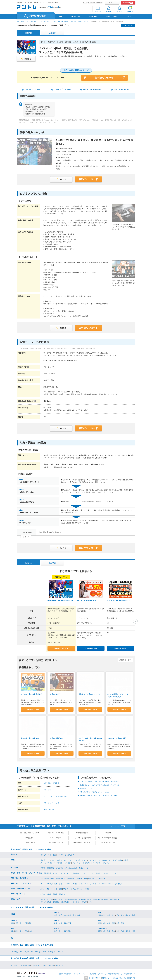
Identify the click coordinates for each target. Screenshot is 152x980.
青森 (56, 915)
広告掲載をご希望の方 (95, 3)
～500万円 (14, 951)
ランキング (76, 17)
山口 (31, 930)
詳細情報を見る (91, 648)
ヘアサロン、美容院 (70, 883)
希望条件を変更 (125, 660)
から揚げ (68, 862)
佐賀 (104, 930)
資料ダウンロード (104, 78)
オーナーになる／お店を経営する (55, 796)
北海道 (13, 914)
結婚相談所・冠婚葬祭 (101, 899)
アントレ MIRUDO (95, 977)
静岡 (60, 922)
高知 (70, 930)
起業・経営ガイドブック (56, 842)
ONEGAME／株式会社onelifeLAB (60, 601)
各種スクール (84, 867)
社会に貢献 (42, 532)
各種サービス (15, 898)
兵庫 (113, 922)
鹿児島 (128, 930)
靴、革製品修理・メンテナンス (51, 873)
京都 (104, 922)
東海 (56, 920)
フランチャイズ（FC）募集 (56, 832)
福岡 (99, 930)
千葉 (118, 915)
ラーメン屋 (77, 860)
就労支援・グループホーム (79, 21)
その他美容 (118, 883)
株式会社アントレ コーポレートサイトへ (27, 976)
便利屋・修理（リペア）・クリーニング (25, 872)
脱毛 (60, 883)
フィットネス (84, 883)
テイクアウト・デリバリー (102, 862)
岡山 (21, 930)
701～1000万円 (36, 951)
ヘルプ (85, 3)
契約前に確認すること (115, 973)
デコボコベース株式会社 (87, 601)
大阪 (109, 922)
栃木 (104, 915)
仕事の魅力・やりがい (33, 89)
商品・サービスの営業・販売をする (108, 837)
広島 (26, 930)
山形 (74, 915)
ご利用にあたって (130, 973)
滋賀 (99, 922)
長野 (17, 922)
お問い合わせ (102, 973)
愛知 (65, 922)
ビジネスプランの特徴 (63, 89)
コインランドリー (47, 899)
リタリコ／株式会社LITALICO (118, 601)
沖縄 (133, 930)
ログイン (112, 3)
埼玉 (113, 915)
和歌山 (123, 922)
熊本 (113, 930)
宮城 (65, 915)
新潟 (12, 922)
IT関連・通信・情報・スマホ (21, 888)
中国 (12, 928)
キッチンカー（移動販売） (82, 862)
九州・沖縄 (102, 928)
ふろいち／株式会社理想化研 (32, 694)
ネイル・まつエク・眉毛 (49, 883)
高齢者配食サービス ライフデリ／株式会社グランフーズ (99, 784)
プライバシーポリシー (81, 973)
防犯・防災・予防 (60, 899)
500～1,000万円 (49, 809)
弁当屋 (126, 860)
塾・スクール (15, 867)
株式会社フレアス (86, 788)
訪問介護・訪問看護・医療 (77, 878)
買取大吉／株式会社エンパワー (90, 694)
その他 (91, 901)
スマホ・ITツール (46, 888)
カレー (84, 860)
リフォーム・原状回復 (71, 873)
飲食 (12, 859)
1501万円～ (61, 951)
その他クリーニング (111, 873)
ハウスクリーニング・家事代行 (91, 873)
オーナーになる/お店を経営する (82, 837)
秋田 (70, 915)
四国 (56, 928)
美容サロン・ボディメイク (20, 883)
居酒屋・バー (45, 860)
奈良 (118, 922)
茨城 (99, 915)
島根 (17, 930)
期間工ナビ (106, 977)
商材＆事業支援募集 (82, 832)
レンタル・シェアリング (66, 854)
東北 (56, 912)
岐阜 (56, 922)
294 (50, 7)
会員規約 (93, 973)
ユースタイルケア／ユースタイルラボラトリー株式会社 (99, 781)
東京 (122, 915)
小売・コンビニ (16, 854)
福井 (31, 922)
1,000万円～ (59, 965)
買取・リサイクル (17, 893)
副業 (61, 17)
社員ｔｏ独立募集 (56, 837)
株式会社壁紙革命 (56, 738)
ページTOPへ (115, 826)
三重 (70, 922)
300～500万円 (36, 965)
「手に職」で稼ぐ (29, 842)
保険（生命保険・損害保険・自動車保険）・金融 (57, 901)
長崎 (109, 930)
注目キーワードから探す (108, 842)
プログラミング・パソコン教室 (67, 867)
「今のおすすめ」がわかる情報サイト (123, 977)
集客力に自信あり (55, 532)
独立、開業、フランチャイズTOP (27, 21)
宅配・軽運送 (114, 899)
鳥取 (12, 930)
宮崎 (122, 930)
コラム (128, 17)
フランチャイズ (46, 21)
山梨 (133, 915)
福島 (79, 915)
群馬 (109, 915)
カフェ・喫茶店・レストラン (61, 860)
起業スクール (112, 17)
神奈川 (128, 915)
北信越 (13, 920)
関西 (99, 920)
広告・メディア (81, 901)
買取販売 (62, 894)
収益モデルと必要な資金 (92, 89)
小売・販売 (52, 854)
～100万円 (14, 965)
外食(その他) (117, 860)
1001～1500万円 (49, 951)
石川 (26, 922)
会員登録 (128, 3)
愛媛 (65, 930)
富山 (21, 922)
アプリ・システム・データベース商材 (76, 888)
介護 (58, 802)
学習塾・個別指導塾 (47, 867)
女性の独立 (93, 17)
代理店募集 (108, 832)
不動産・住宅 (73, 899)
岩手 (60, 915)
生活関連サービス (85, 899)
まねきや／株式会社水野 (117, 738)
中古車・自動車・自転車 (49, 894)
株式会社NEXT (55, 694)
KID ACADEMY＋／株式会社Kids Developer (95, 791)
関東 (99, 912)
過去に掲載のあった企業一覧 (82, 842)
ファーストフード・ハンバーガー (100, 860)
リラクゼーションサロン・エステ (101, 883)
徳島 (56, 930)
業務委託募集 (29, 837)
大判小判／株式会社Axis (30, 738)
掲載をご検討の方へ (66, 973)
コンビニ (43, 854)
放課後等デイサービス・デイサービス (53, 878)
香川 (60, 930)
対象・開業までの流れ (122, 89)
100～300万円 (25, 965)
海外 (12, 937)
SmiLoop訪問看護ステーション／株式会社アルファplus (99, 795)
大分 (118, 930)
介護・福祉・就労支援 (61, 21)
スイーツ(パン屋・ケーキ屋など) (52, 862)
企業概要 (52, 33)
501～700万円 (24, 951)
